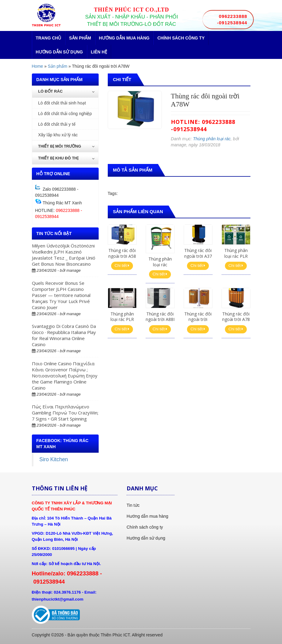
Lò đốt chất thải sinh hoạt (62, 103)
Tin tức (133, 505)
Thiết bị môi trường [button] (66, 146)
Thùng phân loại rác (212, 139)
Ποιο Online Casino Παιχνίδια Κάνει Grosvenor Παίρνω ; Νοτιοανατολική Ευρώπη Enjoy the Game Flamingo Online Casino (65, 376)
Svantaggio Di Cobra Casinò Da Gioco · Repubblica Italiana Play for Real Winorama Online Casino (64, 335)
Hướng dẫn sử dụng (59, 52)
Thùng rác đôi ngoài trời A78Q (198, 319)
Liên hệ (99, 52)
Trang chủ (49, 38)
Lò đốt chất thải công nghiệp (65, 114)
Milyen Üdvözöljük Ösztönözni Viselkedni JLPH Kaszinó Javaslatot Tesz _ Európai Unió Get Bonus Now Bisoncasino (64, 255)
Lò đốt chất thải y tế (57, 124)
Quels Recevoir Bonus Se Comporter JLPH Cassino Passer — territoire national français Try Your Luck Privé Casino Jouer (61, 295)
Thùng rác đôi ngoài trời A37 (198, 253)
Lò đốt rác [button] (66, 91)
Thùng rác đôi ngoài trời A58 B (122, 256)
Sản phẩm (80, 38)
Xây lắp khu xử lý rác (58, 135)
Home (37, 66)
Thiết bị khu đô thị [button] (66, 158)
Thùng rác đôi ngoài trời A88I (160, 317)
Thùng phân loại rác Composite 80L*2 (160, 267)
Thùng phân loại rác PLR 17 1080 (122, 319)
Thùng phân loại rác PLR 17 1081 (236, 256)
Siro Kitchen (54, 459)
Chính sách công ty (181, 38)
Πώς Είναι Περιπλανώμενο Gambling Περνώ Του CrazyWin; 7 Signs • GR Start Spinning (65, 413)
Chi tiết (122, 266)
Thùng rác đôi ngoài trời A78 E (236, 319)
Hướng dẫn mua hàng (124, 38)
